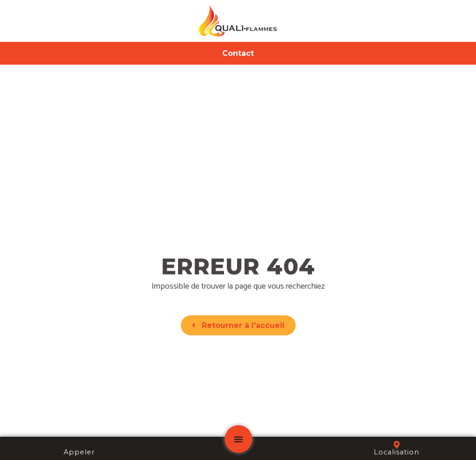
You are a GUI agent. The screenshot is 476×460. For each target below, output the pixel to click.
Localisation (397, 452)
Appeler (79, 452)
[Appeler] (79, 445)
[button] (238, 439)
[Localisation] (397, 445)
